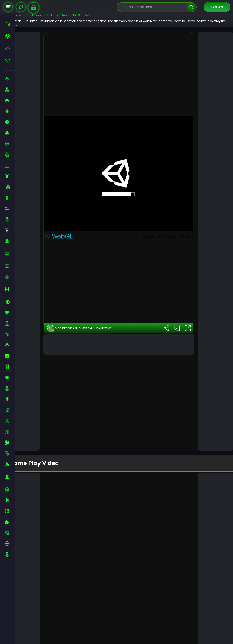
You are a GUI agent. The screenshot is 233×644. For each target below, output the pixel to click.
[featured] (10, 48)
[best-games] (10, 36)
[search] (191, 7)
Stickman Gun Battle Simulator (88, 404)
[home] (10, 24)
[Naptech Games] (21, 7)
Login (217, 7)
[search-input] (153, 7)
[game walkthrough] (33, 8)
